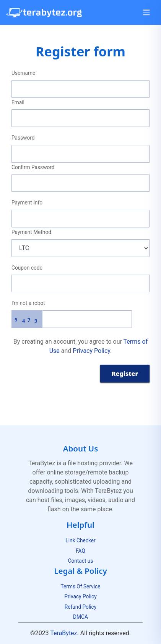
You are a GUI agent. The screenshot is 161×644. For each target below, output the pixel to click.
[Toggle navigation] (146, 13)
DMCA (80, 617)
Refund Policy (80, 607)
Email (18, 102)
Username (23, 73)
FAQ (80, 551)
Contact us (81, 561)
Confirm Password (33, 167)
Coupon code (27, 268)
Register (125, 374)
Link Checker (80, 540)
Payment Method (31, 232)
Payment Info (27, 203)
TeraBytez (63, 633)
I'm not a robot (28, 303)
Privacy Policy (91, 351)
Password (23, 138)
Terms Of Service (80, 586)
